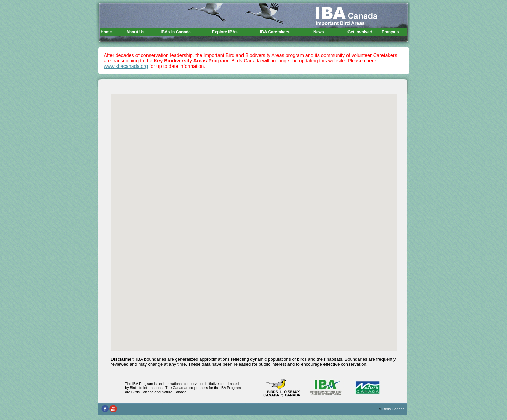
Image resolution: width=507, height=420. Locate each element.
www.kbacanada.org (126, 66)
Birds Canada (394, 409)
